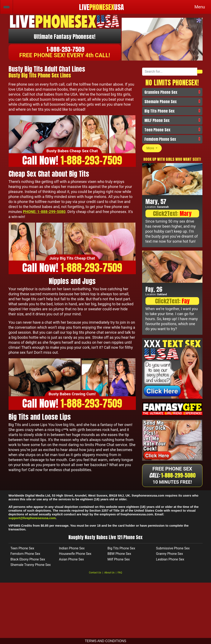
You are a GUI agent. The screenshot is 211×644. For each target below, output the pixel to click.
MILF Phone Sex (157, 120)
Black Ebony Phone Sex (28, 561)
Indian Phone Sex (72, 550)
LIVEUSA (102, 7)
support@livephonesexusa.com (32, 520)
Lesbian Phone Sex (170, 561)
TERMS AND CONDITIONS (105, 641)
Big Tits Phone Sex (159, 111)
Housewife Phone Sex (75, 555)
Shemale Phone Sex (160, 102)
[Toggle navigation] (200, 7)
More (151, 148)
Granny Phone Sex (170, 555)
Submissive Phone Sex (173, 550)
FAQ (120, 574)
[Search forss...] (170, 72)
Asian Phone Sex (71, 561)
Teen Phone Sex (157, 130)
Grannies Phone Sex (161, 92)
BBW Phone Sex (119, 555)
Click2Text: (172, 214)
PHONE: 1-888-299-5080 (44, 212)
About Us (109, 574)
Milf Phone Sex (119, 561)
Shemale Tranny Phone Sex (31, 566)
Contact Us (95, 574)
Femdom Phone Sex (160, 139)
